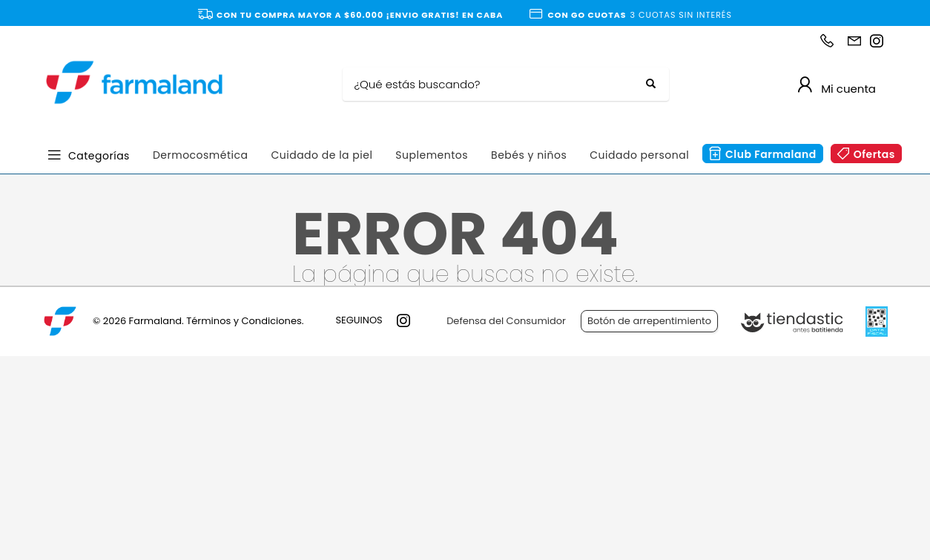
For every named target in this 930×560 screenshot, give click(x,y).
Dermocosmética (201, 155)
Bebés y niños (529, 155)
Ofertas (874, 154)
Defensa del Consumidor (506, 321)
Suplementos (432, 155)
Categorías (99, 155)
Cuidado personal (639, 155)
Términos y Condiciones (244, 321)
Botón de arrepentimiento (649, 321)
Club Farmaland (771, 154)
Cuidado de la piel (321, 155)
